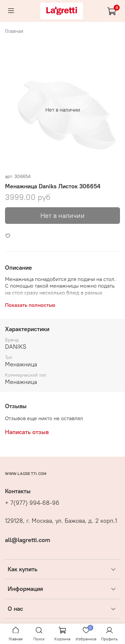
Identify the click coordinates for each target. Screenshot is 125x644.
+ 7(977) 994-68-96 (32, 503)
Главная (14, 31)
